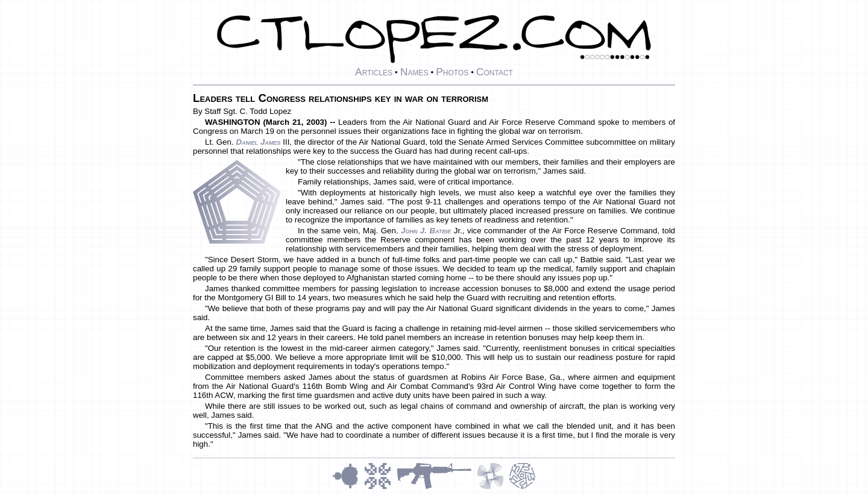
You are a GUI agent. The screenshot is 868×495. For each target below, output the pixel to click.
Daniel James (258, 142)
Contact (495, 72)
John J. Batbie (426, 231)
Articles (374, 72)
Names (414, 72)
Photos (452, 72)
